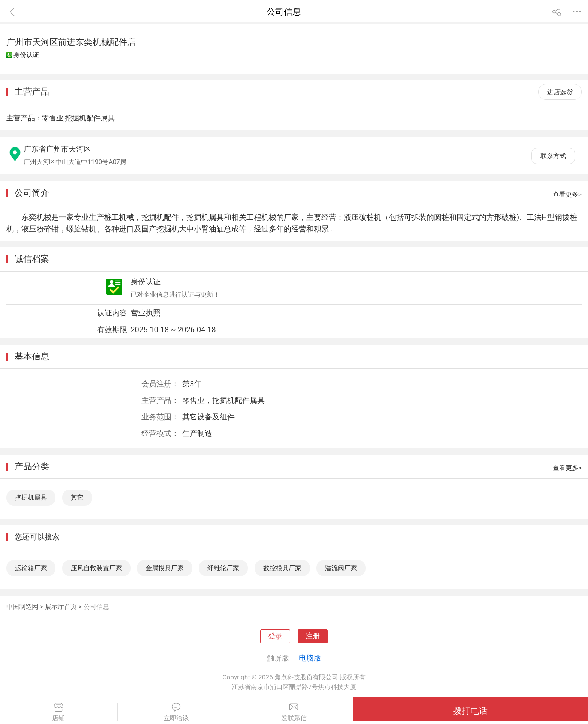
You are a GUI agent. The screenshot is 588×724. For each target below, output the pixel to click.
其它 (77, 497)
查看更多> (567, 194)
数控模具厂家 (282, 568)
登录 (275, 636)
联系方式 (553, 156)
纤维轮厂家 (223, 568)
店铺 (59, 712)
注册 (313, 636)
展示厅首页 (61, 607)
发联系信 (294, 712)
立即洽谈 (176, 712)
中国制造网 (22, 607)
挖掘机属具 (31, 497)
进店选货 (560, 92)
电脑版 (310, 658)
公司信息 (96, 607)
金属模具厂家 (165, 568)
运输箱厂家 (31, 568)
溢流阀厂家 (341, 568)
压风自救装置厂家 (96, 568)
